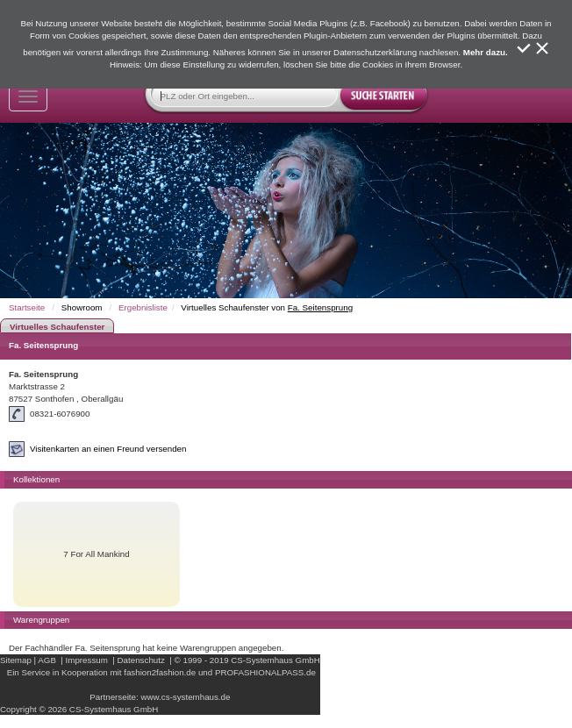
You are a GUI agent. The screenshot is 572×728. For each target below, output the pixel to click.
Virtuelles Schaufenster (57, 327)
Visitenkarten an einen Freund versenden (108, 449)
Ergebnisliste (143, 307)
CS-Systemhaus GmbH (275, 660)
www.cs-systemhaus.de (185, 697)
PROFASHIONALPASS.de (265, 672)
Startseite (27, 307)
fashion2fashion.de (160, 672)
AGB (47, 660)
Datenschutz (141, 660)
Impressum (87, 660)
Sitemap (16, 660)
